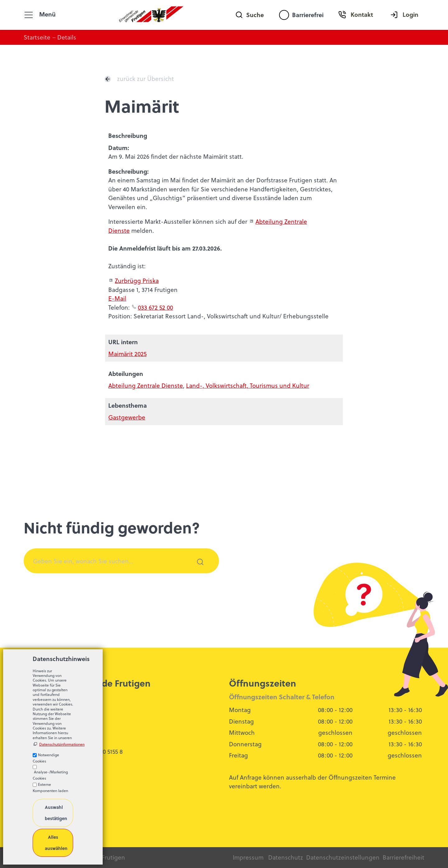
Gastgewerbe (127, 417)
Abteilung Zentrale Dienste (146, 385)
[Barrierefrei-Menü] (284, 15)
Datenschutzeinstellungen (343, 857)
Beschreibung (128, 136)
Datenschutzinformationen (56, 744)
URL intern (123, 342)
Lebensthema (128, 405)
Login (411, 14)
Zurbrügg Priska (137, 281)
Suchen (197, 570)
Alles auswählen (56, 842)
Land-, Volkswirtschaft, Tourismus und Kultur (248, 385)
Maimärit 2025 (127, 354)
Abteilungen (126, 374)
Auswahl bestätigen (56, 813)
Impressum (248, 857)
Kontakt (362, 14)
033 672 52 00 (155, 307)
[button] (29, 15)
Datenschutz (286, 857)
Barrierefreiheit (404, 857)
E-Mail (117, 298)
